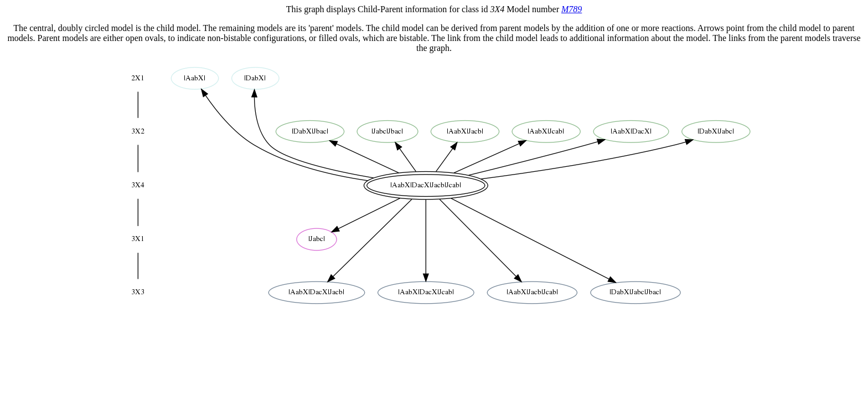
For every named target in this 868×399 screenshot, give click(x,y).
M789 (572, 9)
